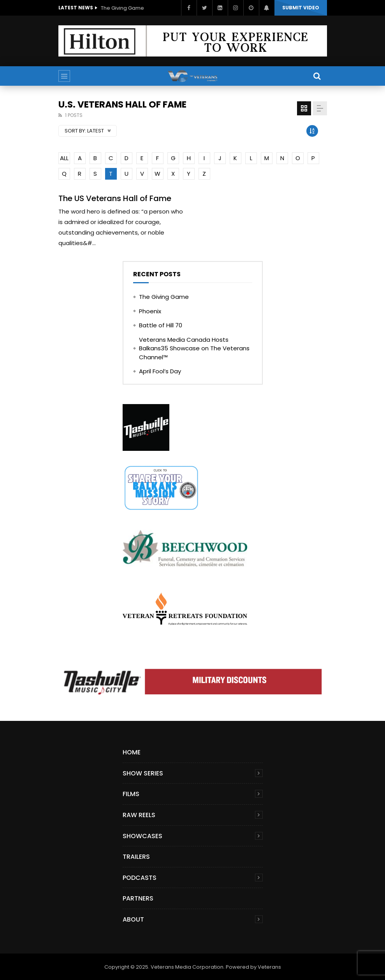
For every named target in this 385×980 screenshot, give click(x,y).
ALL (64, 158)
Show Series (143, 773)
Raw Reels (139, 815)
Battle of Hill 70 (161, 325)
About (133, 919)
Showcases (142, 836)
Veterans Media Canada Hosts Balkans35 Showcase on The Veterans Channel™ (194, 348)
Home (132, 752)
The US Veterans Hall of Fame (115, 198)
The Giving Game (122, 8)
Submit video (301, 8)
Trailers (136, 857)
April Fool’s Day (160, 371)
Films (131, 794)
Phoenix (150, 311)
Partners (138, 898)
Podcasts (140, 878)
